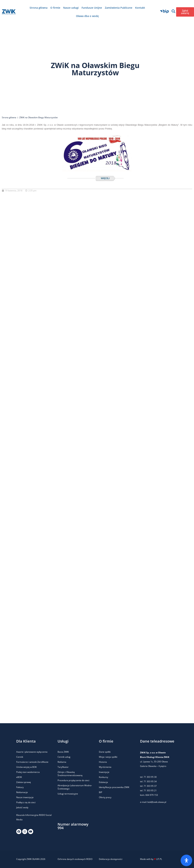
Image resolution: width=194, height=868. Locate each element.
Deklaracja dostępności (111, 859)
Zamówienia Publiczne (119, 8)
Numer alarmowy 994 (73, 826)
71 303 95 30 (150, 777)
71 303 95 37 (150, 786)
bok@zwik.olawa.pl (157, 802)
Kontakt (140, 8)
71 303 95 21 (150, 790)
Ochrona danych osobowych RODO (75, 859)
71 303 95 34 (150, 781)
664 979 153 (152, 795)
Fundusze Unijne (92, 8)
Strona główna (39, 8)
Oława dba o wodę (87, 16)
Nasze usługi (71, 8)
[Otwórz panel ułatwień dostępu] (186, 860)
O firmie (55, 8)
